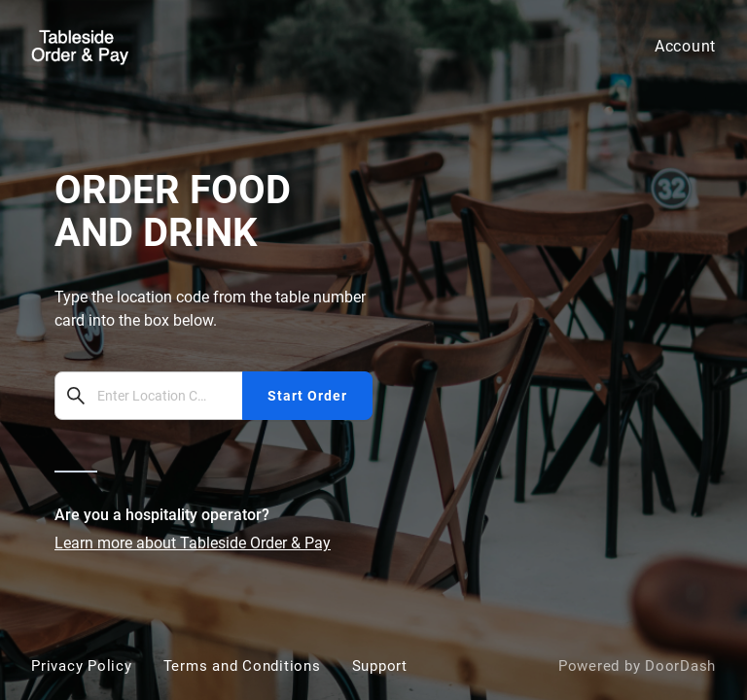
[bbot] (373, 350)
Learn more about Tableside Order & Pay (193, 543)
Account (685, 46)
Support (380, 666)
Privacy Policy (82, 666)
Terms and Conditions (242, 666)
